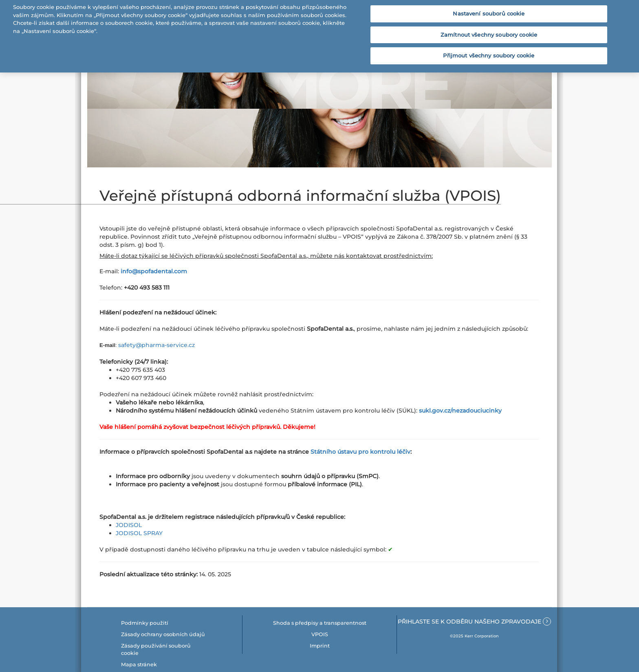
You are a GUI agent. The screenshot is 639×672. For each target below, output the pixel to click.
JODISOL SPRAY (139, 533)
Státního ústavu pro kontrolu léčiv (360, 452)
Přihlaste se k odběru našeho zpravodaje (474, 621)
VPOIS (320, 634)
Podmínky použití (145, 623)
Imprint (320, 646)
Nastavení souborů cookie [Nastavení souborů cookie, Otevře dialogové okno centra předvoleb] (489, 10)
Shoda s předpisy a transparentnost (320, 623)
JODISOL (129, 525)
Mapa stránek (139, 664)
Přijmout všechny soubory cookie (489, 52)
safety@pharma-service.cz (156, 345)
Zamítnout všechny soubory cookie (489, 31)
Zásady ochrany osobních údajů (163, 634)
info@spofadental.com (154, 271)
